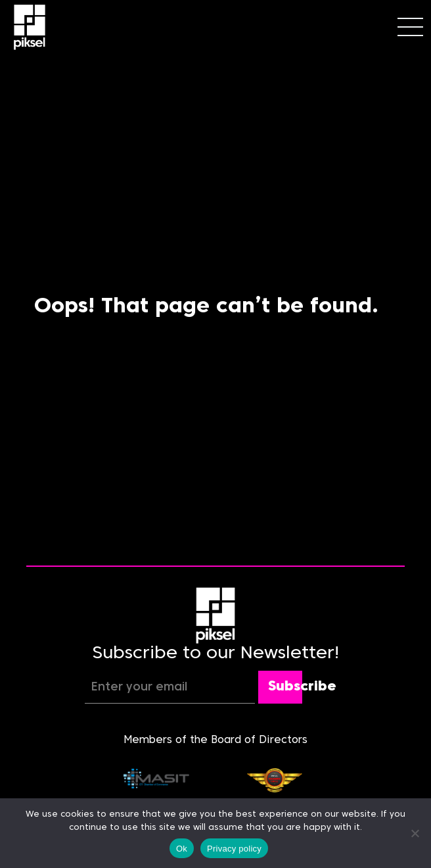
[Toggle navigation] (410, 27)
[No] (415, 833)
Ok (182, 849)
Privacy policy (234, 849)
